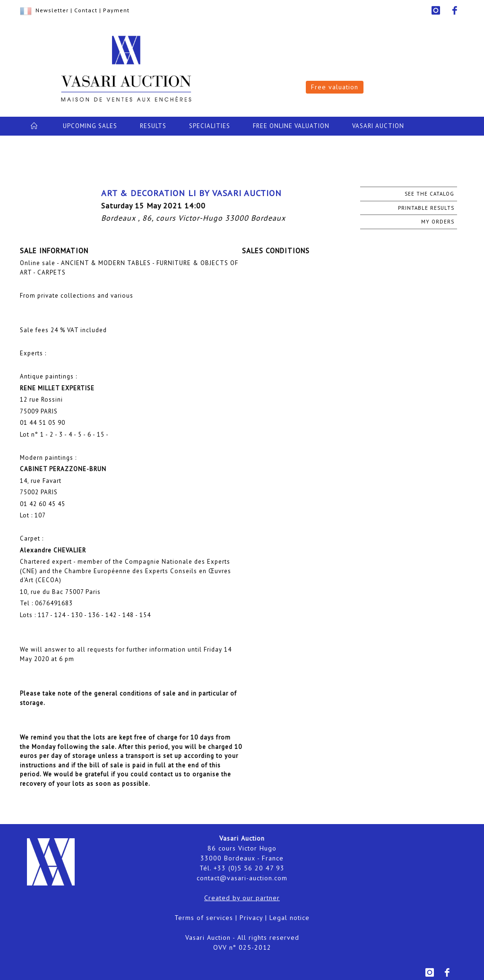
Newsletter (52, 10)
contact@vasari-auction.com (242, 878)
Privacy (251, 918)
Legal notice (290, 918)
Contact (86, 10)
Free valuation (335, 87)
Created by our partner (242, 898)
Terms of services (204, 918)
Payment (116, 10)
